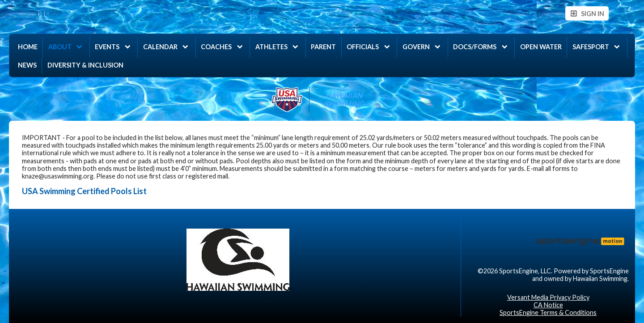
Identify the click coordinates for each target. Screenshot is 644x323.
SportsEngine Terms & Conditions (548, 312)
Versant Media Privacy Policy (548, 297)
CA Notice (548, 305)
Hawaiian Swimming (344, 99)
